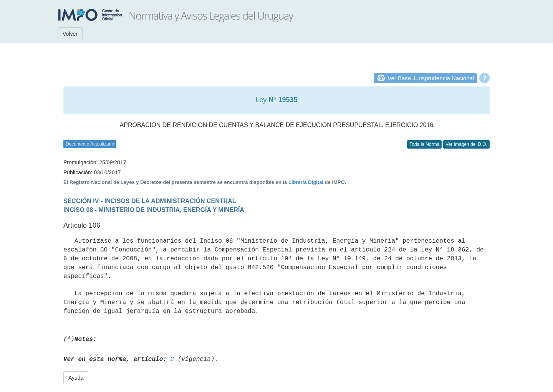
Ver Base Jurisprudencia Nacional (431, 78)
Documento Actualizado (90, 144)
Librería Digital (306, 182)
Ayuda (76, 378)
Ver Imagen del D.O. (466, 144)
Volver (70, 34)
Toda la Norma (424, 144)
